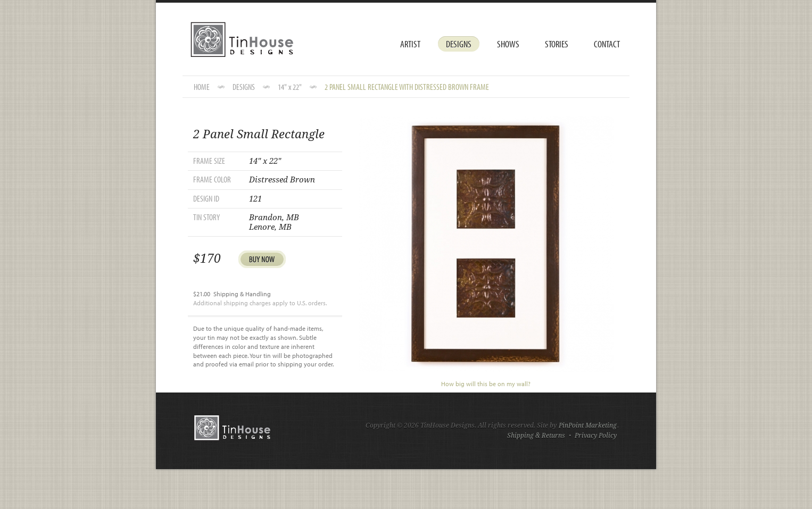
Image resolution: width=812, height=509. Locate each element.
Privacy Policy (596, 436)
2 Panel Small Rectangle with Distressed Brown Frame (407, 87)
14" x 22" (290, 87)
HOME (202, 87)
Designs (459, 44)
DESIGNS (244, 87)
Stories (557, 44)
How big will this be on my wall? (486, 384)
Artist (410, 44)
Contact (607, 44)
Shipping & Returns (536, 436)
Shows (508, 44)
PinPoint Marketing (588, 425)
